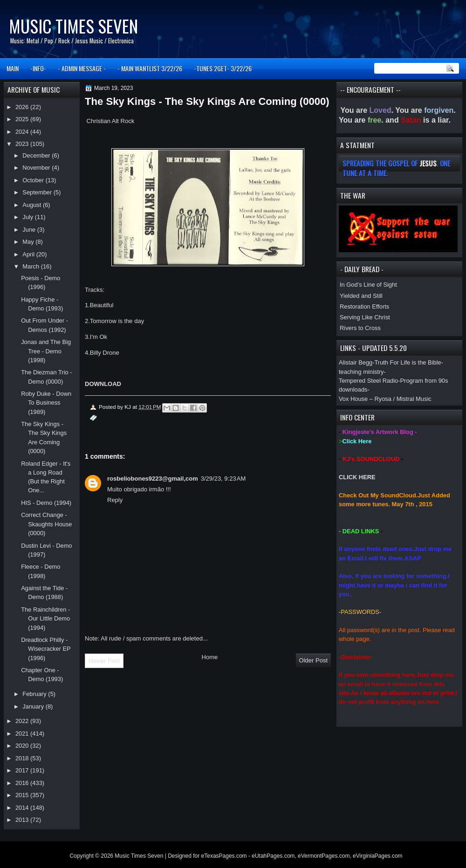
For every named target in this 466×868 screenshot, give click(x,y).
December (37, 155)
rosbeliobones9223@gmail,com (153, 479)
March (31, 266)
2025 (23, 119)
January (34, 706)
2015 (23, 795)
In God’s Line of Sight (368, 285)
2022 (23, 721)
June (30, 230)
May (29, 242)
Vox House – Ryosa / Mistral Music (385, 399)
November (37, 168)
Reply (115, 500)
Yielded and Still (361, 296)
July (28, 217)
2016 (23, 783)
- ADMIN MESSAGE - (82, 68)
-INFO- (38, 68)
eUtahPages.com (273, 856)
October (34, 180)
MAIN (13, 68)
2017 (23, 770)
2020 (23, 746)
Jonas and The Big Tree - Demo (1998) (46, 351)
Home (210, 657)
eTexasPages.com (224, 856)
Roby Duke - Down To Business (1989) (46, 403)
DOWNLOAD (103, 384)
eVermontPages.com (324, 856)
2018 (23, 758)
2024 (23, 132)
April (29, 254)
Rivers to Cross (360, 328)
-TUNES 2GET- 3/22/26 (223, 68)
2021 (23, 734)
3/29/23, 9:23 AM (223, 479)
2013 (23, 820)
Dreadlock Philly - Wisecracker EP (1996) (46, 649)
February (35, 694)
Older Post (313, 660)
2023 (23, 144)
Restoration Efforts (364, 307)
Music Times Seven (73, 26)
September (38, 192)
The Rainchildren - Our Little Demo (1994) (45, 619)
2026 (23, 107)
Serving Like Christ (365, 317)
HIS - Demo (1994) (46, 503)
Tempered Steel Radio (368, 381)
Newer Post (104, 661)
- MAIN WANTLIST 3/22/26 (150, 68)
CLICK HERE (357, 477)
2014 (23, 808)
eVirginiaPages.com (378, 856)
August (33, 205)
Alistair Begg (356, 362)
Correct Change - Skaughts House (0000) (46, 524)
